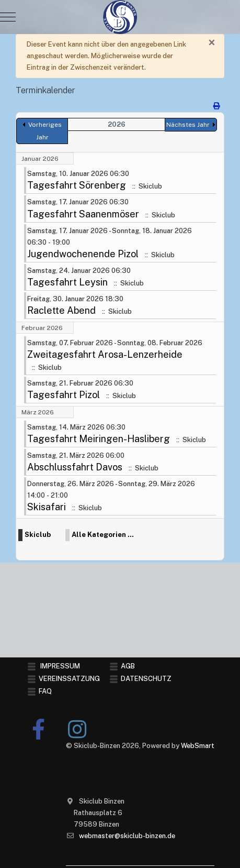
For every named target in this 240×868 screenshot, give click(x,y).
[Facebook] (39, 729)
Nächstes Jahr (188, 126)
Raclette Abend (61, 311)
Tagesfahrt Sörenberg (77, 186)
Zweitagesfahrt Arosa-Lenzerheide (105, 355)
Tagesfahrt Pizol (64, 395)
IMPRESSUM (60, 666)
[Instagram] (77, 729)
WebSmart (198, 746)
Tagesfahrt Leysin (67, 283)
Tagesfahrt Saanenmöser (83, 215)
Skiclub (38, 536)
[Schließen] (212, 43)
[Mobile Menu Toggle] (8, 17)
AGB (128, 666)
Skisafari (47, 508)
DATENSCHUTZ (146, 679)
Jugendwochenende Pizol (83, 254)
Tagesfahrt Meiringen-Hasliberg (99, 439)
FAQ (45, 691)
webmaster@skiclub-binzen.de (127, 836)
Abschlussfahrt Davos (75, 468)
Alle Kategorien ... (103, 536)
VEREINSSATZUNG (69, 679)
